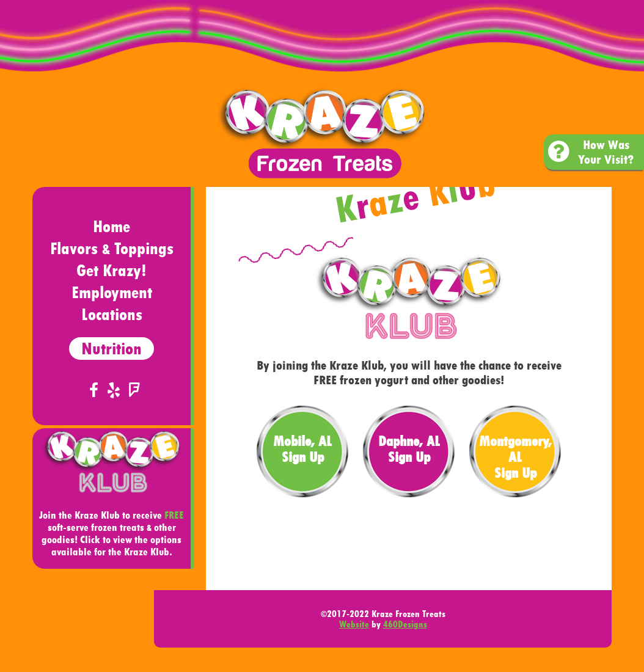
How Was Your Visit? (591, 152)
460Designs (405, 624)
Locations (112, 314)
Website (354, 624)
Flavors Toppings (112, 248)
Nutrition (112, 349)
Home (112, 226)
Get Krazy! (112, 270)
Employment (112, 292)
